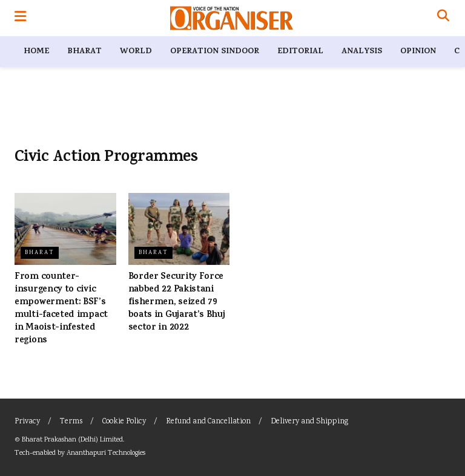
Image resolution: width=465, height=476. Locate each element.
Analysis (362, 52)
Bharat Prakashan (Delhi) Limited (72, 440)
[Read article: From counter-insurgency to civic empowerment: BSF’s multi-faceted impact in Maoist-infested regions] (65, 229)
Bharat (84, 52)
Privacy (27, 422)
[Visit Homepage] (232, 18)
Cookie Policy (124, 422)
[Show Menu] (20, 18)
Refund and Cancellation (208, 422)
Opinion (418, 52)
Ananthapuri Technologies (106, 453)
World (136, 52)
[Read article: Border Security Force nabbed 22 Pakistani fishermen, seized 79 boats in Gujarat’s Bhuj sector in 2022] (179, 229)
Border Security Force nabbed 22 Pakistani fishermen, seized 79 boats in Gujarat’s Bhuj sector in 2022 (177, 303)
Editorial (300, 52)
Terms (71, 422)
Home (36, 52)
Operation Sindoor (215, 52)
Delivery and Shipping (309, 422)
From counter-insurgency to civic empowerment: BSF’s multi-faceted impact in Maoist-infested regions (61, 309)
